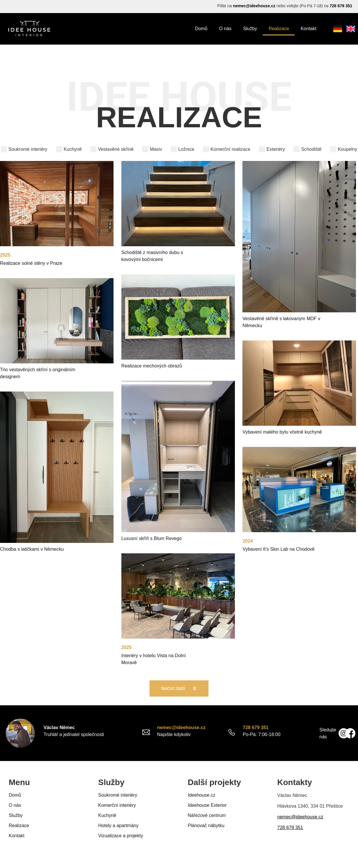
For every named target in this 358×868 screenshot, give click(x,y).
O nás (225, 29)
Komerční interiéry (117, 805)
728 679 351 (341, 6)
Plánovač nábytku (206, 826)
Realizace (279, 29)
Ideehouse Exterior (207, 805)
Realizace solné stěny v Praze (31, 263)
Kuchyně (107, 815)
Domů (201, 29)
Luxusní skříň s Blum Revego (152, 538)
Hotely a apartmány (118, 826)
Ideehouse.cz (202, 795)
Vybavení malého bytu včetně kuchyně (282, 432)
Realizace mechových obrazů (152, 366)
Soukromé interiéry (118, 795)
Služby (250, 29)
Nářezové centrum (207, 815)
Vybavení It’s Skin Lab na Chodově (278, 549)
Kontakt (308, 29)
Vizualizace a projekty (120, 836)
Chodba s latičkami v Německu (32, 549)
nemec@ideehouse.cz (254, 6)
